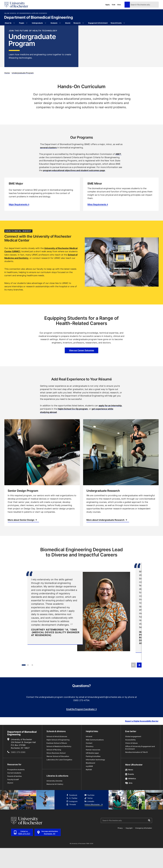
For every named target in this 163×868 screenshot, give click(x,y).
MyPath (89, 790)
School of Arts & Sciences (57, 756)
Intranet (89, 756)
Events (130, 794)
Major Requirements (19, 224)
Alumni (68, 23)
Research (77, 23)
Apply (108, 5)
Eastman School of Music (57, 763)
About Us (8, 23)
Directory (90, 766)
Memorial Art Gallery (55, 804)
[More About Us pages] (14, 23)
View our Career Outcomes (81, 370)
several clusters (48, 167)
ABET (118, 174)
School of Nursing (54, 770)
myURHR (89, 786)
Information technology (95, 780)
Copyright (129, 848)
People (22, 23)
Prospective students (16, 790)
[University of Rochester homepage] (16, 5)
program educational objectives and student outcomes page (74, 190)
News (129, 790)
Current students (14, 793)
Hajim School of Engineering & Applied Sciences (26, 13)
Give (119, 5)
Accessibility (130, 760)
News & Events (116, 23)
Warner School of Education (58, 776)
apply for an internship (110, 425)
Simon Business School (56, 773)
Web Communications (95, 760)
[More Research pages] (83, 23)
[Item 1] (24, 685)
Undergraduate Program (23, 93)
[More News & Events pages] (124, 23)
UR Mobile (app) (92, 773)
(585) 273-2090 (18, 772)
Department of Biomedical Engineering (38, 18)
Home (7, 93)
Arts (129, 803)
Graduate (54, 23)
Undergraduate (37, 23)
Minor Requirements (98, 224)
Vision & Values (131, 763)
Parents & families (15, 796)
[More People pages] (27, 23)
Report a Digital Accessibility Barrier (142, 741)
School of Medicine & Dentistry (59, 766)
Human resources (93, 770)
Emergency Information (144, 848)
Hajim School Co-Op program (73, 429)
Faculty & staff (13, 799)
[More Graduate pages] (60, 23)
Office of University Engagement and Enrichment (140, 768)
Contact (89, 763)
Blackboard (90, 783)
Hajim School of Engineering (58, 760)
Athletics (131, 799)
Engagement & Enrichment (98, 23)
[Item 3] (32, 685)
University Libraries (54, 801)
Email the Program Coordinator (81, 729)
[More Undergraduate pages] (46, 23)
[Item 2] (28, 685)
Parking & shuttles (93, 776)
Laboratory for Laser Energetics (59, 780)
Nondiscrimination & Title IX (136, 772)
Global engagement (133, 756)
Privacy (120, 848)
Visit (113, 5)
